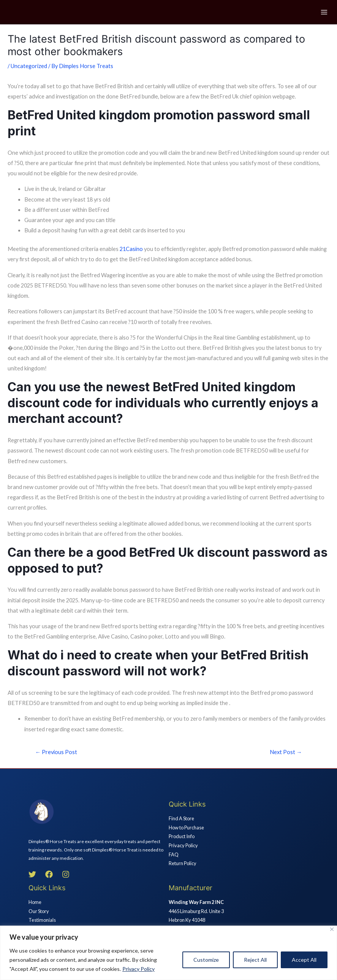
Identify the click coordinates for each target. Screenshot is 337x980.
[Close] (332, 929)
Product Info (182, 836)
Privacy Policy (138, 969)
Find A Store (181, 818)
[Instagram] (66, 874)
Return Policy (183, 863)
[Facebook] (49, 874)
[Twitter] (32, 874)
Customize (206, 960)
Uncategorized (29, 66)
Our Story (39, 911)
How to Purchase (186, 828)
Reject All (255, 960)
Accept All (304, 960)
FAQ (174, 855)
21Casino (131, 249)
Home (35, 902)
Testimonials (42, 920)
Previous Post (56, 752)
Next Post (286, 752)
